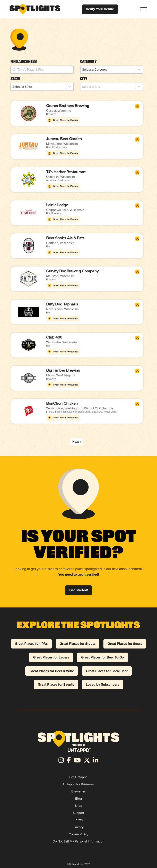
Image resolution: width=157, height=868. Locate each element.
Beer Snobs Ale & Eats (65, 238)
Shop (78, 806)
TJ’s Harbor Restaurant (66, 172)
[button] (144, 9)
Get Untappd (78, 777)
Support (78, 813)
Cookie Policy (78, 834)
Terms (78, 820)
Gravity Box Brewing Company (72, 271)
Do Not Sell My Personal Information (78, 841)
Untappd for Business (78, 784)
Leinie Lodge (57, 205)
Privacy (78, 827)
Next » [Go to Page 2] (77, 442)
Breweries (78, 791)
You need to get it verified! (79, 574)
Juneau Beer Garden (64, 139)
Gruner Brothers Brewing (68, 106)
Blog (78, 798)
